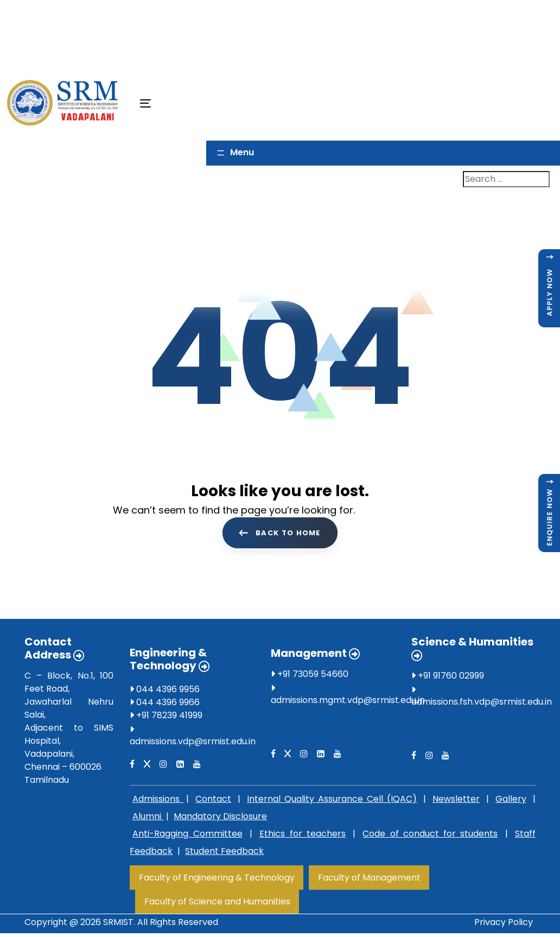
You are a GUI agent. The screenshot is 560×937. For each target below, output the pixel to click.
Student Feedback (224, 853)
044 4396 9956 (165, 691)
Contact (213, 801)
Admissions (158, 801)
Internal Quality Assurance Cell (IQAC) (332, 801)
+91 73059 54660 (310, 676)
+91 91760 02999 (448, 678)
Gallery (511, 801)
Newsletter (456, 801)
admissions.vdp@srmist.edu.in (193, 743)
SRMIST (118, 924)
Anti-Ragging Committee (187, 836)
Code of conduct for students (430, 836)
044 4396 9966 (165, 704)
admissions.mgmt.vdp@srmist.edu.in (348, 702)
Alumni (148, 818)
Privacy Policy (504, 924)
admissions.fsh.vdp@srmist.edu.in (482, 704)
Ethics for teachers (303, 836)
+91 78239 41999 (166, 717)
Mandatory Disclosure (220, 818)
